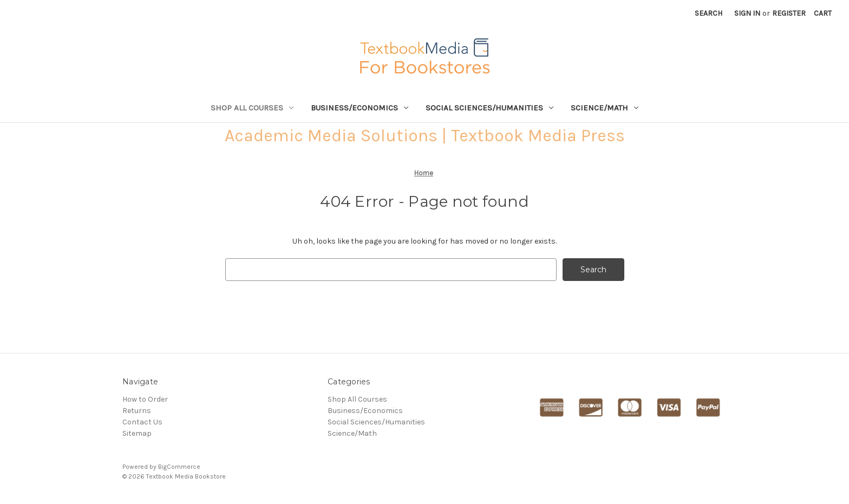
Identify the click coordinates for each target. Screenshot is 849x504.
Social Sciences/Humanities (489, 108)
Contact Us (142, 422)
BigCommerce (179, 467)
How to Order (145, 399)
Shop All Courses (252, 108)
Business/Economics (360, 108)
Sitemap (137, 433)
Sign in (747, 13)
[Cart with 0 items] (823, 13)
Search (708, 13)
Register (789, 13)
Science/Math (605, 108)
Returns (137, 411)
